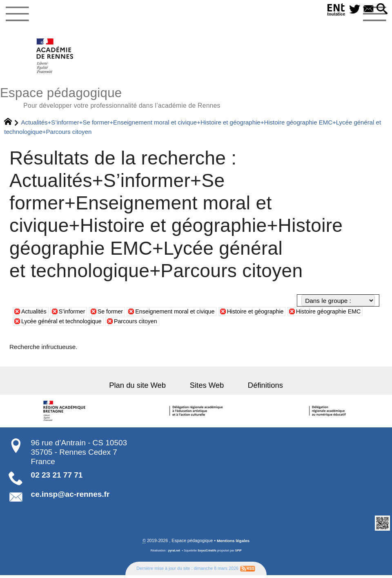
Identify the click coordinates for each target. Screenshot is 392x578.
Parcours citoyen (162, 324)
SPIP (239, 554)
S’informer (75, 315)
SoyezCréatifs (207, 554)
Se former (115, 315)
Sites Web (207, 388)
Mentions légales (233, 544)
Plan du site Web (144, 388)
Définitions (258, 388)
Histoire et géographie (270, 315)
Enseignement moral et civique (185, 315)
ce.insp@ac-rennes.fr (70, 497)
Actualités (35, 315)
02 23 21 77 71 (57, 478)
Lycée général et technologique (82, 324)
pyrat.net (173, 554)
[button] (381, 9)
